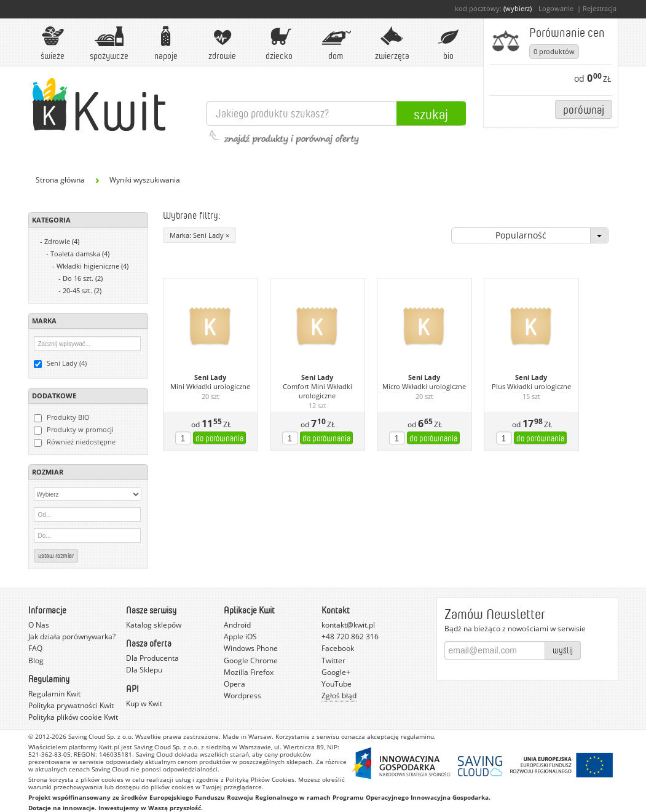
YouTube (337, 684)
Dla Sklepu (144, 670)
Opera (234, 684)
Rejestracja (600, 8)
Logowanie (556, 8)
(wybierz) (518, 8)
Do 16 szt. (83, 278)
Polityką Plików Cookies (260, 779)
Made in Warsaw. (248, 736)
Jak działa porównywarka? (72, 637)
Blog (36, 660)
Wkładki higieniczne (93, 266)
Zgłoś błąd (339, 696)
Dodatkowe (54, 396)
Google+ (336, 672)
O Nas (39, 625)
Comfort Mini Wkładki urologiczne (317, 391)
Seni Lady (210, 377)
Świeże (53, 43)
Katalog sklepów (154, 625)
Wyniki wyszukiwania (145, 180)
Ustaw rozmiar (56, 556)
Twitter (333, 660)
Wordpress (242, 696)
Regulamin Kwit (54, 694)
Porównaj (584, 109)
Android (237, 625)
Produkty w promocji (74, 430)
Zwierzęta (392, 43)
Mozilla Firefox (249, 672)
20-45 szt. (82, 290)
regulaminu (417, 736)
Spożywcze (109, 43)
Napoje (166, 43)
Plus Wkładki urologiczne (531, 387)
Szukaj (431, 114)
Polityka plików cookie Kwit (73, 717)
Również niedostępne (75, 442)
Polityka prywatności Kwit (71, 705)
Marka (44, 321)
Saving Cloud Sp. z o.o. (101, 736)
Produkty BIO (62, 417)
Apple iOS (240, 637)
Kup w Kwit (144, 704)
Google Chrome (251, 660)
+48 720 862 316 (350, 637)
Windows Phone (251, 648)
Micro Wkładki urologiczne (424, 387)
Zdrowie (223, 43)
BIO (449, 43)
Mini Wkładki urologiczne (210, 387)
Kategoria (51, 220)
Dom (336, 43)
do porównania (219, 438)
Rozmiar (48, 472)
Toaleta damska (80, 254)
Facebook (338, 648)
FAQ (35, 648)
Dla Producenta (152, 658)
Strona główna (60, 180)
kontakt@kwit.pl (348, 625)
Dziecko (279, 43)
